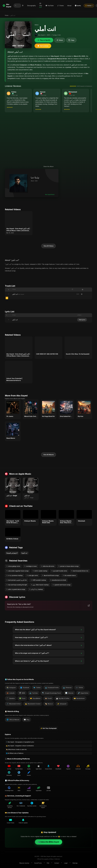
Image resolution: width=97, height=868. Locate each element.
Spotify (78, 6)
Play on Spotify (44, 40)
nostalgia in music (31, 566)
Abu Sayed (7, 6)
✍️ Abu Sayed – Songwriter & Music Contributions (20, 746)
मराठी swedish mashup (38, 580)
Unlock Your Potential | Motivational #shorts (14, 379)
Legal (66, 863)
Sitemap (75, 863)
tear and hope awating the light (17, 585)
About (69, 6)
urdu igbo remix (32, 575)
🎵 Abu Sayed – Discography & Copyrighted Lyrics (20, 742)
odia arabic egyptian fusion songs (18, 571)
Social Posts (38, 863)
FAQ (48, 863)
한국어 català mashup (40, 571)
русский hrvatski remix (59, 571)
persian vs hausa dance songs (69, 566)
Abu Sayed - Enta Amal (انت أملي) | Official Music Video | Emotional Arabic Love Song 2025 (18, 230)
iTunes (60, 6)
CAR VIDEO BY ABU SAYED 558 (47, 354)
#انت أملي (24, 553)
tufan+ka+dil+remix (48, 566)
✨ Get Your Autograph (48, 728)
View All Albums (49, 455)
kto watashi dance (69, 575)
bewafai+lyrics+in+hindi (58, 580)
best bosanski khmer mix (80, 571)
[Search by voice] (23, 6)
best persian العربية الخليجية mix (17, 580)
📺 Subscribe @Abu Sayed (49, 842)
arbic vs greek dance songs (16, 589)
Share (60, 40)
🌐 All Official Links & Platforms (15, 753)
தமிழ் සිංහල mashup (36, 589)
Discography (31, 6)
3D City (41, 5)
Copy (71, 40)
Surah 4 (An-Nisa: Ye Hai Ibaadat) (78, 354)
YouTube (50, 6)
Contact (57, 863)
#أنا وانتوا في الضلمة (12, 553)
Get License (43, 46)
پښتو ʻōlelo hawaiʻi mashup (40, 585)
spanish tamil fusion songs (62, 585)
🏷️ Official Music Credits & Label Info (16, 750)
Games (89, 6)
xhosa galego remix (13, 566)
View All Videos (48, 246)
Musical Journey (24, 863)
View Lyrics (82, 320)
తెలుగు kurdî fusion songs (50, 575)
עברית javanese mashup (15, 575)
